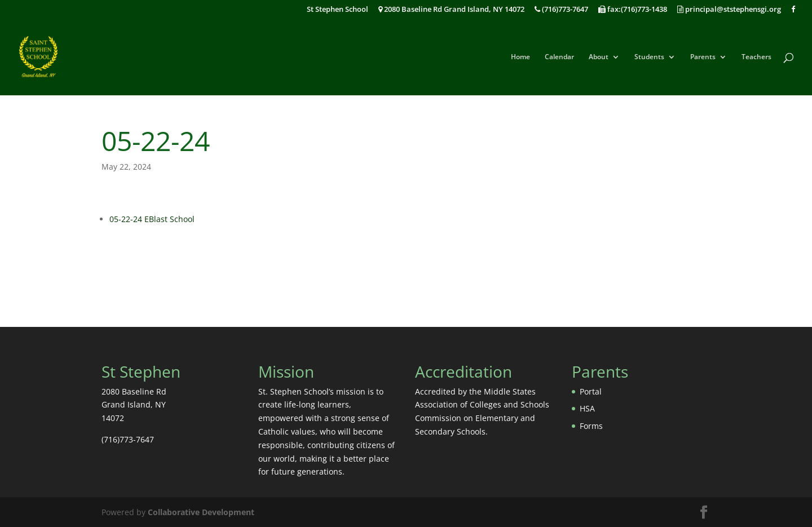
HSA (587, 408)
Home (520, 57)
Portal (591, 391)
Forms (591, 426)
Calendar (559, 57)
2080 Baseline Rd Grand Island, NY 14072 (451, 10)
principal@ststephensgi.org (729, 10)
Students (649, 57)
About (599, 57)
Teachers (756, 57)
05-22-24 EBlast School (152, 219)
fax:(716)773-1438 (633, 10)
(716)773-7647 (561, 10)
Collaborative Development (201, 512)
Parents (703, 57)
